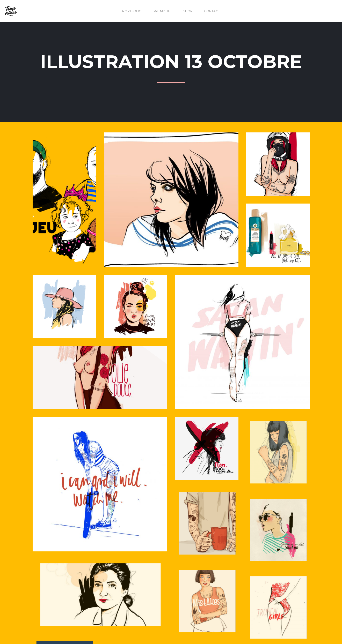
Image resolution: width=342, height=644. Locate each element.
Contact (212, 11)
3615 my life (162, 11)
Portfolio (132, 11)
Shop (188, 11)
